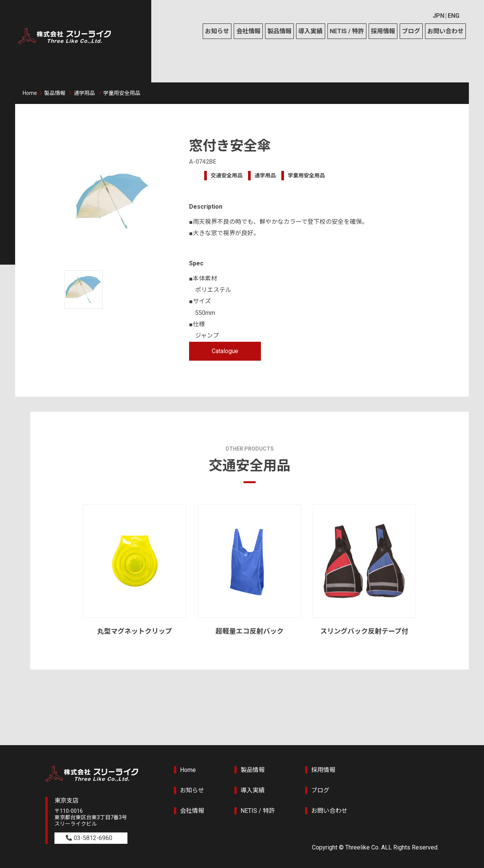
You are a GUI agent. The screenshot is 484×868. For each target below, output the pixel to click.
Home (30, 93)
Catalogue (225, 351)
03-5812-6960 (93, 838)
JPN (438, 16)
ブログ (411, 31)
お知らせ (217, 31)
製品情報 (279, 31)
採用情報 (383, 31)
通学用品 (84, 93)
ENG (454, 16)
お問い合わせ (445, 31)
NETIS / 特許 (347, 31)
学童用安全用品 (122, 93)
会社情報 (248, 31)
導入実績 (310, 31)
